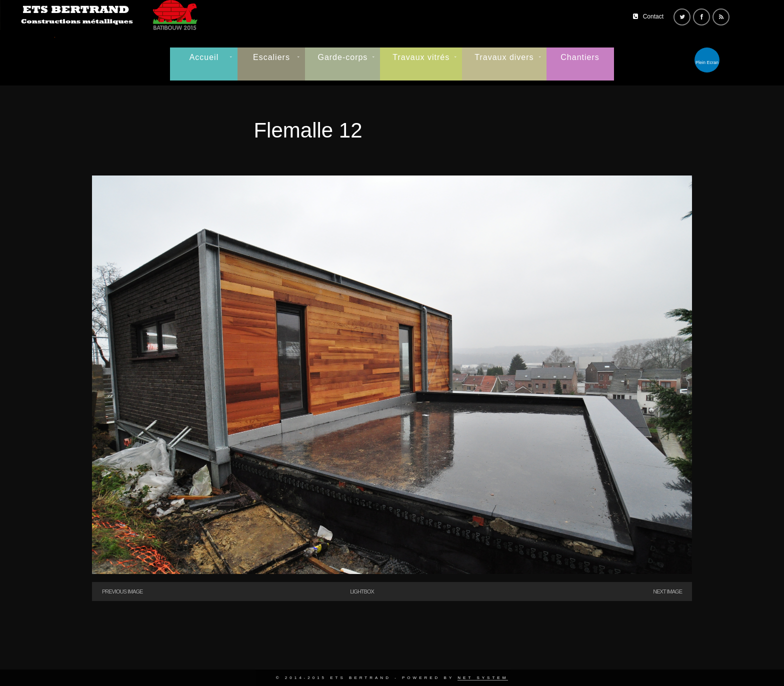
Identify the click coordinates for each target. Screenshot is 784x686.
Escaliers (271, 57)
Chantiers (580, 57)
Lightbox (362, 591)
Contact (653, 16)
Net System (483, 678)
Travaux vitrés (421, 57)
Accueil (204, 57)
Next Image (667, 591)
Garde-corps (342, 57)
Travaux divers (504, 57)
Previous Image (122, 591)
